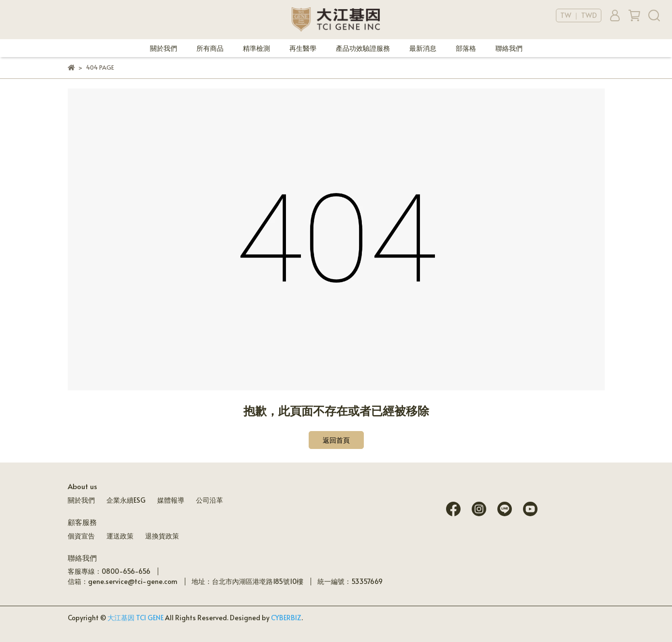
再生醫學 (303, 48)
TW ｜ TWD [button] (579, 15)
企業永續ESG (126, 500)
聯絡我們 (509, 48)
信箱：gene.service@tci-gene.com (123, 581)
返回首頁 (336, 440)
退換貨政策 (162, 536)
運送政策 (120, 536)
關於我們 (164, 48)
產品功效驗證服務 (363, 48)
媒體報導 (171, 500)
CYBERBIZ (286, 618)
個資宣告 (81, 536)
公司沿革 (209, 500)
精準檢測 (256, 48)
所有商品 (210, 48)
